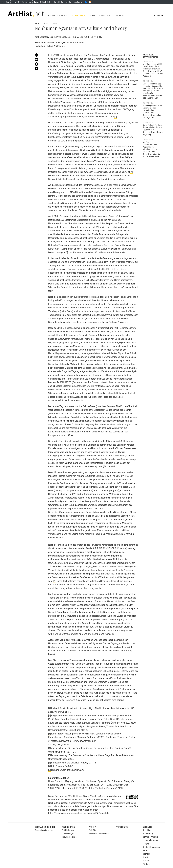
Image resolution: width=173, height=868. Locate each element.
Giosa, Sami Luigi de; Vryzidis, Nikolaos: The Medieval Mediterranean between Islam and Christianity (153, 88)
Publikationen (68, 830)
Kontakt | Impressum (152, 847)
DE (154, 16)
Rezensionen (78, 16)
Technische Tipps (150, 840)
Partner (146, 861)
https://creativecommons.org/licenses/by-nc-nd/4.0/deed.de (79, 813)
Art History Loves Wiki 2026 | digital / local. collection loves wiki (152, 66)
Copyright (147, 844)
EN (158, 16)
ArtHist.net (78, 2)
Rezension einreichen (44, 830)
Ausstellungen (68, 833)
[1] (98, 73)
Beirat (145, 857)
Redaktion (147, 830)
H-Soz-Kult (16, 2)
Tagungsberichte (69, 837)
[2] (116, 117)
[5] (67, 252)
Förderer (146, 864)
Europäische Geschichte (63, 2)
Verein (145, 850)
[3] (131, 150)
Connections (27, 2)
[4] (132, 172)
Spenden (146, 854)
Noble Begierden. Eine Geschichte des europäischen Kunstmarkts (152, 109)
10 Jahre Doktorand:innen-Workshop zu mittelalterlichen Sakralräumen (151, 147)
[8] (113, 634)
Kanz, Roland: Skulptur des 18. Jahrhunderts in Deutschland (153, 127)
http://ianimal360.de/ (62, 766)
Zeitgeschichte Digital (42, 2)
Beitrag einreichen (58, 16)
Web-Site (93, 830)
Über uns (119, 16)
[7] (54, 581)
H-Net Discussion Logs (99, 833)
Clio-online (5, 2)
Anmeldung (105, 16)
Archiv (92, 16)
